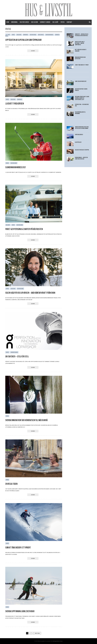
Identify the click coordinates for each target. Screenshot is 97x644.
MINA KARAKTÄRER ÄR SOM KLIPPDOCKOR (80, 58)
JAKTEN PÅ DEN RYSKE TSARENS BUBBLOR (81, 90)
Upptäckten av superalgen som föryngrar (23, 40)
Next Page (38, 633)
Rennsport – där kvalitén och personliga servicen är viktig (82, 35)
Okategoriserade (49, 35)
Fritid (63, 22)
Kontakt (69, 22)
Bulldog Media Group (58, 641)
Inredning (14, 22)
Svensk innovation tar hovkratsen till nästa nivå (26, 420)
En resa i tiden (11, 484)
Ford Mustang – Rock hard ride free (82, 105)
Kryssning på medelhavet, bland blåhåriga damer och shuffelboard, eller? (82, 98)
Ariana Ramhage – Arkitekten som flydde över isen (81, 158)
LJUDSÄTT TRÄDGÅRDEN (15, 104)
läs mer (33, 51)
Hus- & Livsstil (41, 641)
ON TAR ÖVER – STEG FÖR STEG (17, 357)
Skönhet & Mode (45, 22)
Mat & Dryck (41, 35)
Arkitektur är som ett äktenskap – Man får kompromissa (80, 43)
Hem (8, 22)
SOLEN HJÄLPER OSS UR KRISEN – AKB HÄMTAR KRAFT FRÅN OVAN (30, 293)
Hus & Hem (34, 22)
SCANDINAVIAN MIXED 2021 (15, 167)
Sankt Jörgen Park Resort (81, 81)
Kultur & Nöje (24, 22)
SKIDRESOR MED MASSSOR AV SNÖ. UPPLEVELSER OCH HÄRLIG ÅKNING (82, 128)
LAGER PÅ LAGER (78, 142)
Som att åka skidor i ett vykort (18, 548)
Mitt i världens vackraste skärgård (81, 50)
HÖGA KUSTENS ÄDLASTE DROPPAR (82, 150)
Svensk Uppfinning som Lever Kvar (20, 611)
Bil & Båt (55, 22)
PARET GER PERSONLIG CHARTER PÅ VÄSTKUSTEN (24, 229)
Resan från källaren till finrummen (80, 113)
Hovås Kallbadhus (79, 135)
